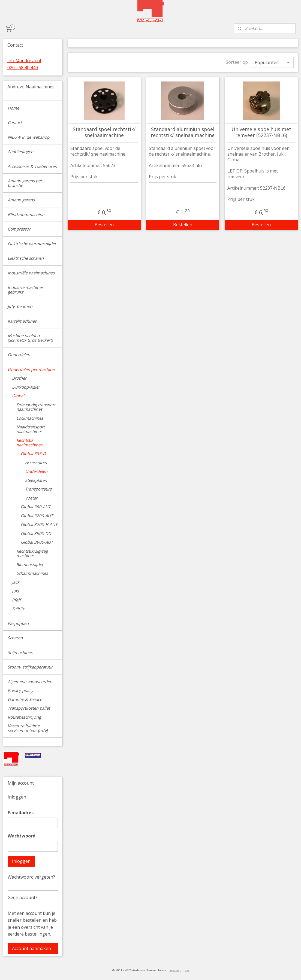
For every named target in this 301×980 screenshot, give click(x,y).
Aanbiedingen (20, 152)
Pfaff (16, 600)
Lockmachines (30, 418)
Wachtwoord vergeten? (31, 877)
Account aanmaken (31, 948)
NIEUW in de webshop (28, 137)
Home (13, 108)
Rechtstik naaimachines (29, 442)
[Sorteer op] (272, 62)
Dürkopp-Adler (26, 387)
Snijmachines (20, 652)
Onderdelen (19, 355)
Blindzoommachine (26, 214)
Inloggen (21, 861)
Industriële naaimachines (31, 273)
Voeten (32, 498)
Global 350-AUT (36, 507)
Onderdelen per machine (31, 369)
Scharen (15, 638)
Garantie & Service (25, 699)
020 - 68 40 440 (23, 68)
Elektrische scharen (26, 258)
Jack (16, 582)
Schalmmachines (32, 573)
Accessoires (36, 462)
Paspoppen (18, 623)
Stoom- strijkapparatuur (30, 667)
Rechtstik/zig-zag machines (32, 553)
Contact (15, 122)
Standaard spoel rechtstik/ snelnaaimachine (104, 131)
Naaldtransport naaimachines (31, 429)
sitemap (175, 970)
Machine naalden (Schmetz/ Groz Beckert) (30, 338)
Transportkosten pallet (29, 708)
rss (187, 970)
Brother (19, 378)
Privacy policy (20, 690)
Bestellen (104, 223)
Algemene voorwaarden (30, 682)
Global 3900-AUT (37, 542)
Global (18, 396)
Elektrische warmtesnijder (32, 244)
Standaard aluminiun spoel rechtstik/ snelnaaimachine (183, 131)
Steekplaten (36, 480)
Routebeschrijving (24, 717)
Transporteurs (38, 489)
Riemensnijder (30, 564)
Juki (15, 591)
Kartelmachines (22, 321)
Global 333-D (33, 453)
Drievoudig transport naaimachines (36, 407)
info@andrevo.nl (24, 61)
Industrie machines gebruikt (25, 290)
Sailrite (18, 609)
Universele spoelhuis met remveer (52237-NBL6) (261, 131)
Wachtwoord (22, 836)
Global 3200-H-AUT (39, 524)
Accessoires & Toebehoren (32, 166)
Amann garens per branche (25, 183)
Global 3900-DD (36, 533)
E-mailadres (21, 813)
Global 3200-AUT (37, 516)
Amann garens (21, 200)
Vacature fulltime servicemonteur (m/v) (28, 728)
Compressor (19, 229)
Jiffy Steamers (20, 306)
